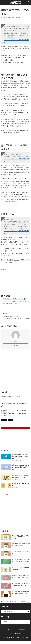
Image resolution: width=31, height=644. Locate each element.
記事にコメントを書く (9, 422)
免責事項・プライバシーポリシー (15, 637)
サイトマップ (14, 633)
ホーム (7, 633)
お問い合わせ (23, 422)
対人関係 (18, 18)
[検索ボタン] (29, 2)
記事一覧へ (15, 347)
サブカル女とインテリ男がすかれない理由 (15, 299)
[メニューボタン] (2, 2)
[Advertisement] (14, 281)
